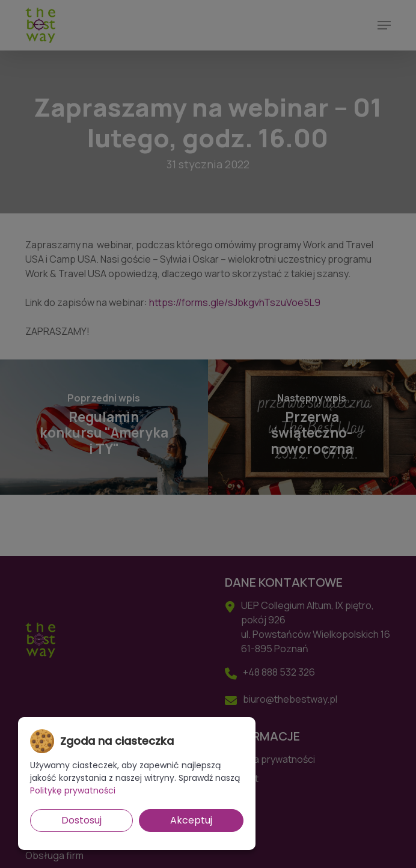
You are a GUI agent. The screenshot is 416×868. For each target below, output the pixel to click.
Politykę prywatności (73, 790)
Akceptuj (191, 820)
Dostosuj (81, 820)
